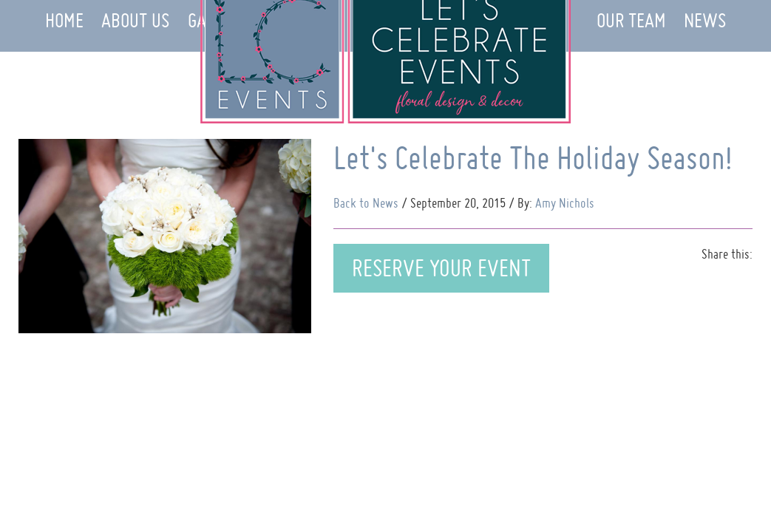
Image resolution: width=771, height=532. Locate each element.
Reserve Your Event (441, 268)
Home (64, 20)
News (705, 20)
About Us (135, 20)
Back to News (366, 203)
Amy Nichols (565, 203)
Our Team (631, 20)
